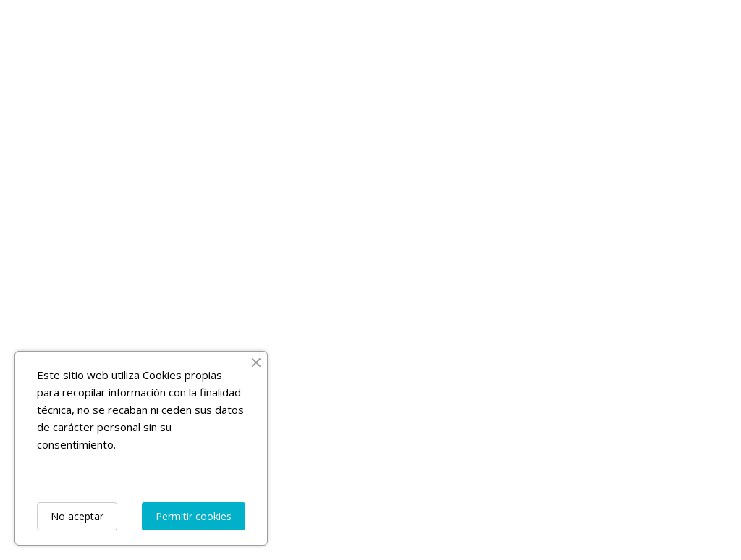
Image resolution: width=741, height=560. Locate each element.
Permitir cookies (194, 516)
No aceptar (77, 516)
